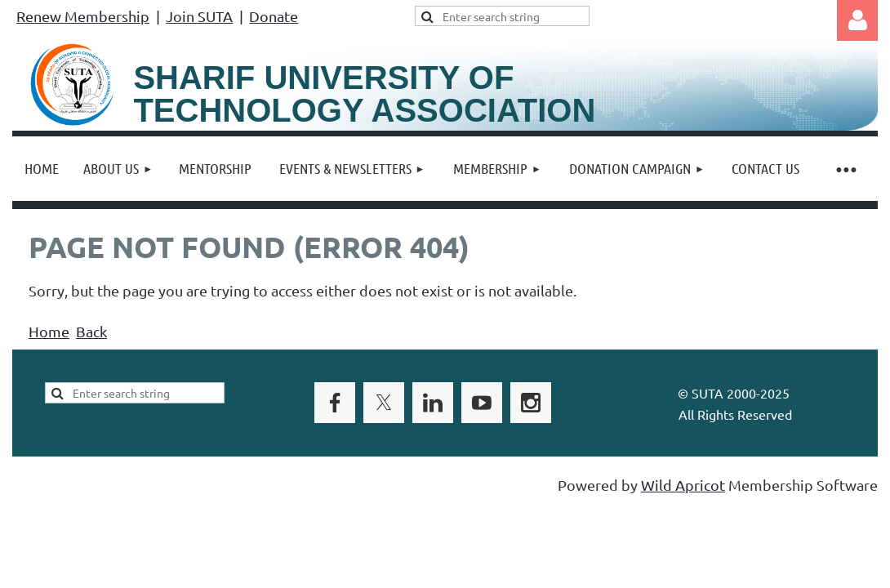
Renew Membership (83, 16)
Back (91, 331)
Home (49, 331)
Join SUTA (199, 16)
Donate (274, 16)
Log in (857, 20)
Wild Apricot (683, 485)
